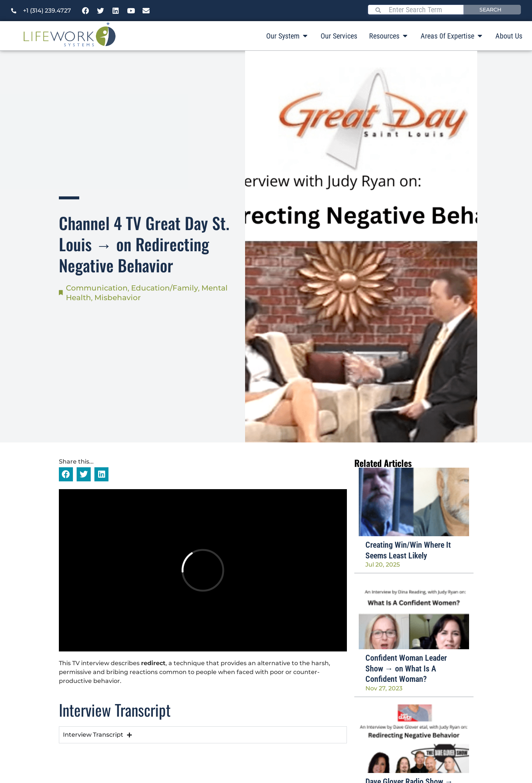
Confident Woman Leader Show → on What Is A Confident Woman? (406, 668)
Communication (97, 288)
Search (490, 10)
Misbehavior (118, 298)
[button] (66, 474)
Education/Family (165, 288)
